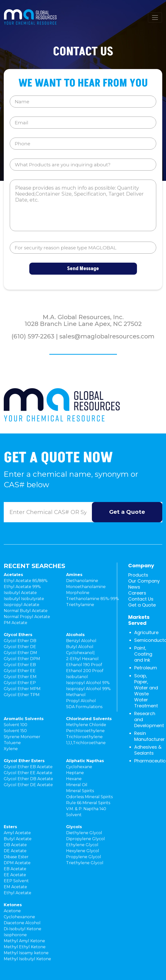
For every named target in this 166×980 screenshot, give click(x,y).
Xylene (11, 749)
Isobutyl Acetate (20, 593)
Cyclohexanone (19, 917)
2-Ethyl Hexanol (82, 659)
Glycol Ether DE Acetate (28, 785)
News (134, 587)
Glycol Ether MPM (22, 689)
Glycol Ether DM (20, 653)
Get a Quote (142, 605)
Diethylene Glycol (84, 833)
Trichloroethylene (84, 737)
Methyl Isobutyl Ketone (27, 959)
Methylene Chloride (86, 725)
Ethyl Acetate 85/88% (26, 581)
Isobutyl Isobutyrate (24, 599)
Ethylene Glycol (82, 845)
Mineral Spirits (80, 791)
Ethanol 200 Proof (85, 671)
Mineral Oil (77, 785)
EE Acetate (15, 875)
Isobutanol (77, 677)
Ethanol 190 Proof (84, 665)
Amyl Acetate (17, 833)
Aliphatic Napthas (85, 761)
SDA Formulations (84, 707)
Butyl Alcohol (80, 647)
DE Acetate (15, 851)
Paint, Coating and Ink (143, 654)
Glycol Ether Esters (24, 761)
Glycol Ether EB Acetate (28, 767)
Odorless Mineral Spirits (89, 797)
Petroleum (146, 668)
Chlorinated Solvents (89, 719)
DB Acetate (15, 845)
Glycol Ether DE (20, 647)
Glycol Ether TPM (22, 695)
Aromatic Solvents (24, 719)
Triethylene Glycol (85, 863)
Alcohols (75, 635)
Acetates (13, 575)
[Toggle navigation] (155, 18)
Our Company (144, 581)
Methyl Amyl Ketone (24, 941)
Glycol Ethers (18, 635)
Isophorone (15, 935)
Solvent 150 (15, 731)
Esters (10, 827)
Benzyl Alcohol (81, 641)
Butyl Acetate (18, 839)
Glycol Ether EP (20, 683)
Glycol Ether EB (20, 665)
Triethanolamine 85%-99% (93, 599)
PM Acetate (16, 623)
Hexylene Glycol (83, 851)
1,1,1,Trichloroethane (86, 743)
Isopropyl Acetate (22, 605)
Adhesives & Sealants (148, 750)
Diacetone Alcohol (22, 923)
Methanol (76, 695)
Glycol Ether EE (20, 671)
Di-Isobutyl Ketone (23, 929)
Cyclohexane (79, 767)
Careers (137, 593)
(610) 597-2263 (33, 336)
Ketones (13, 905)
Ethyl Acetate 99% (22, 587)
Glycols (74, 827)
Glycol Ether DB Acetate (28, 779)
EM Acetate (15, 887)
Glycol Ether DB (20, 641)
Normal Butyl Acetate (26, 611)
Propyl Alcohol (81, 701)
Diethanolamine (82, 581)
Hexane (74, 779)
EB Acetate (15, 869)
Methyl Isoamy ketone (26, 953)
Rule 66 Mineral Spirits (88, 803)
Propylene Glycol (84, 857)
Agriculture (146, 632)
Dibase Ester (16, 857)
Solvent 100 (16, 725)
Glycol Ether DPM (22, 659)
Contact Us (141, 599)
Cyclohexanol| (80, 653)
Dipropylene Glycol (86, 839)
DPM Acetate (17, 863)
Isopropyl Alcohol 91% (88, 683)
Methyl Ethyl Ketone (25, 947)
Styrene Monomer (22, 737)
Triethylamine (80, 605)
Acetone (12, 911)
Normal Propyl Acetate (27, 617)
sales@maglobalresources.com (107, 336)
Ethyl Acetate (18, 893)
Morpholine (78, 593)
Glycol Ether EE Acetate (28, 773)
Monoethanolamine (86, 587)
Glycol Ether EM (20, 677)
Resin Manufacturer (149, 736)
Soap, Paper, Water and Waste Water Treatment (146, 691)
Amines (74, 575)
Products (138, 575)
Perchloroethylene (85, 731)
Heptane (75, 773)
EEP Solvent (16, 881)
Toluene (12, 743)
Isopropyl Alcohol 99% (88, 689)
